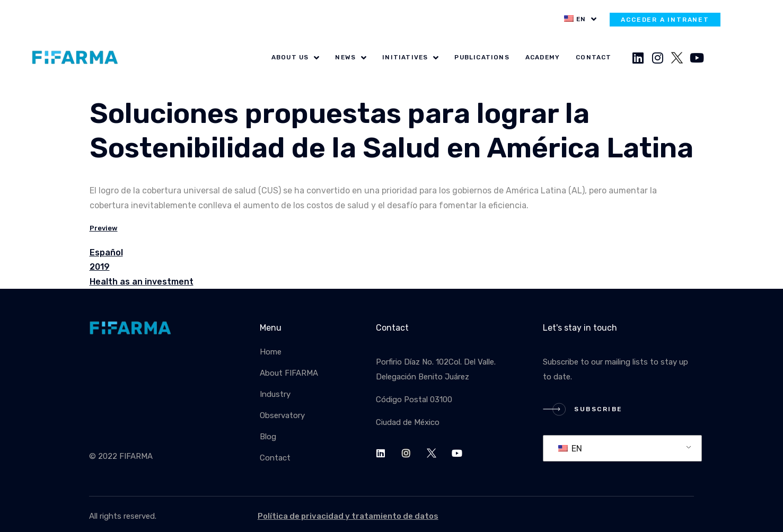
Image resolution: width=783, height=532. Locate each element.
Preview (104, 228)
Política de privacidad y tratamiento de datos (348, 516)
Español (106, 252)
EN (570, 449)
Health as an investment (142, 282)
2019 (100, 267)
